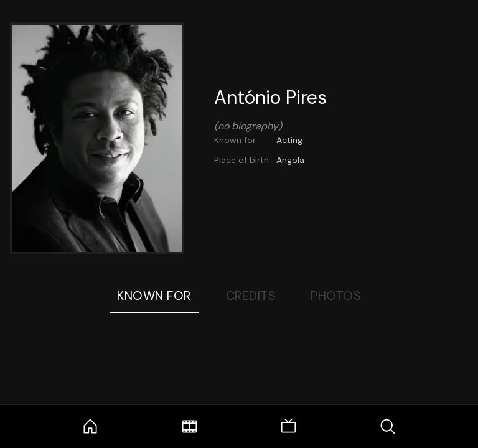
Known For (154, 296)
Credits (251, 296)
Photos (336, 296)
